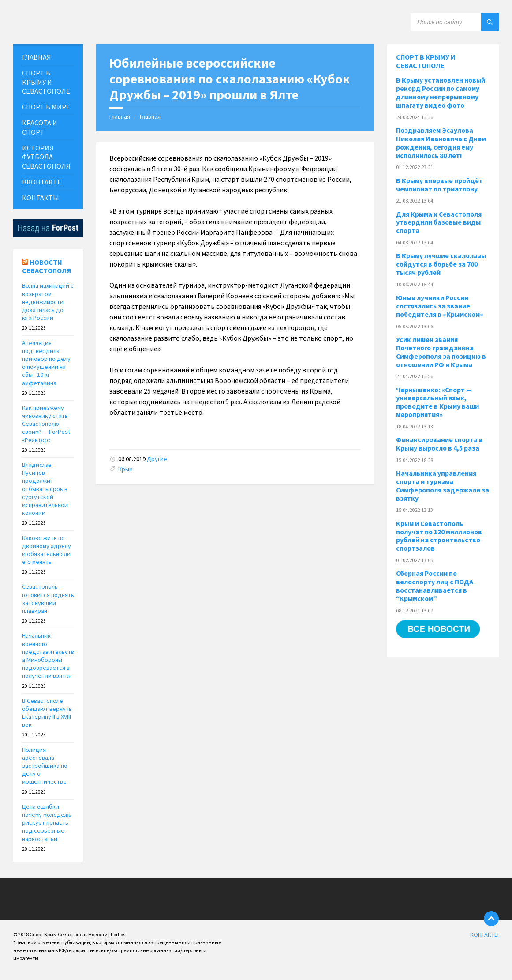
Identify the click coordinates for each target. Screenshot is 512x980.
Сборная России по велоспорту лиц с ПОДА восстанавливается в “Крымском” (435, 586)
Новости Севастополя (47, 266)
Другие (157, 459)
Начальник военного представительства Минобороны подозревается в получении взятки (48, 655)
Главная (120, 116)
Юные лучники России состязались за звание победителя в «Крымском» (440, 306)
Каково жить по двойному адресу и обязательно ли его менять (47, 550)
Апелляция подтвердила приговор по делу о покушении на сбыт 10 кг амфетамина (46, 363)
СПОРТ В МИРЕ (46, 107)
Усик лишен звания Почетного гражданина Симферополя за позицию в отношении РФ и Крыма (441, 352)
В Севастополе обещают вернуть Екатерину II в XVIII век (47, 713)
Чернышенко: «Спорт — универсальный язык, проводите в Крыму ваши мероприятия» (437, 402)
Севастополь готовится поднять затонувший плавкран (48, 599)
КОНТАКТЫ (41, 198)
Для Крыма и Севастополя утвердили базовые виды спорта (439, 223)
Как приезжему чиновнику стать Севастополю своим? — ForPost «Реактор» (46, 424)
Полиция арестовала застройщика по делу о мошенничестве (45, 766)
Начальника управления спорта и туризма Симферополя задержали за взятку (443, 486)
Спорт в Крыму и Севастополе (426, 61)
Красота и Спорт (40, 127)
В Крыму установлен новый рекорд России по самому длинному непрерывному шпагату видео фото (441, 93)
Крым (125, 469)
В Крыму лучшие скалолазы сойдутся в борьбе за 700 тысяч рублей (441, 264)
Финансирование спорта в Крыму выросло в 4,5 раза (439, 444)
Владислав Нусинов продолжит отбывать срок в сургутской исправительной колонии (45, 489)
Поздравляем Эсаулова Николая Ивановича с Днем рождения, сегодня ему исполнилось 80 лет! (441, 143)
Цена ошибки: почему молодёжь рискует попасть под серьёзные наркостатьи (47, 823)
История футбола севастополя (46, 157)
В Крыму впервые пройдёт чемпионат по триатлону (439, 185)
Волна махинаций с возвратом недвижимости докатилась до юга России (48, 302)
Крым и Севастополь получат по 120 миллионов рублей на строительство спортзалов (439, 536)
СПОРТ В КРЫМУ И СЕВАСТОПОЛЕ (46, 82)
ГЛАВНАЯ (37, 57)
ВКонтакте (42, 182)
